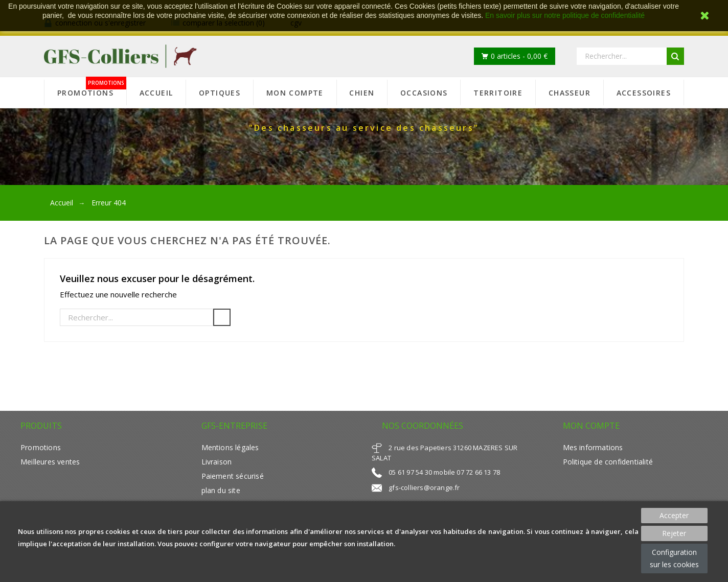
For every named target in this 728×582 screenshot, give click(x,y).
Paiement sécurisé (233, 476)
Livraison (217, 462)
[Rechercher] (136, 317)
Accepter (674, 515)
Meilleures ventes (50, 462)
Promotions (41, 447)
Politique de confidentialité (608, 462)
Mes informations (593, 447)
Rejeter (674, 533)
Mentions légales (230, 447)
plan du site (221, 490)
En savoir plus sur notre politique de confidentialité (565, 15)
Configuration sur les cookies (674, 558)
